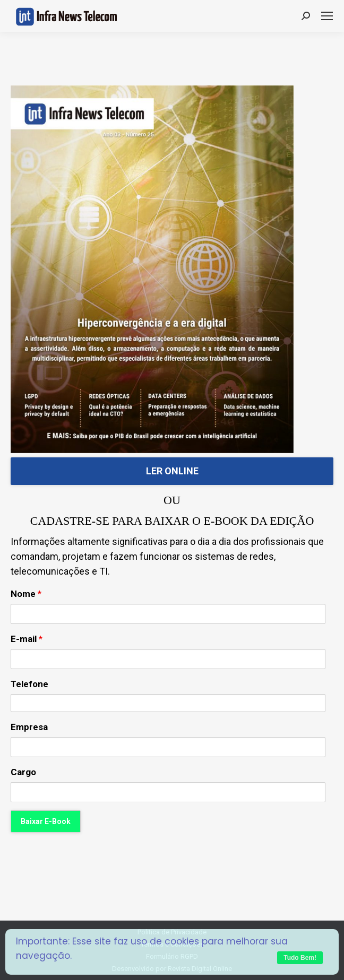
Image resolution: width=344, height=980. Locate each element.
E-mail (27, 639)
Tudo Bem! (300, 958)
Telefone (29, 684)
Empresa (29, 727)
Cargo (23, 772)
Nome (26, 594)
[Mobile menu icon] (327, 16)
